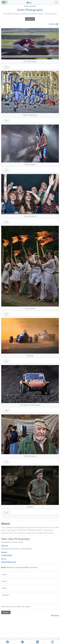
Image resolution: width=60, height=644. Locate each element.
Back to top (55, 615)
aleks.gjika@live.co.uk (9, 562)
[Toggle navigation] (56, 2)
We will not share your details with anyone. (16, 607)
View (6, 67)
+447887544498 (7, 555)
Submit (6, 612)
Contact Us (30, 19)
